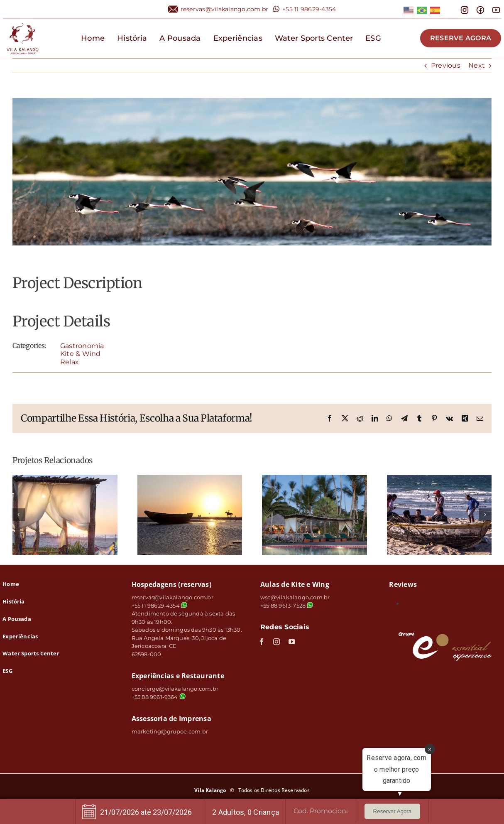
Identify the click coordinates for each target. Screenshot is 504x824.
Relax (70, 362)
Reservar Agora (393, 811)
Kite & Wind (81, 354)
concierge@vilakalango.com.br (175, 689)
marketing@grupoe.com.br (170, 731)
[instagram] (276, 642)
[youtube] (292, 642)
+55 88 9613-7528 (283, 606)
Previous (446, 65)
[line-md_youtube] (496, 9)
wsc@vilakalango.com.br (295, 597)
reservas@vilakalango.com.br (224, 9)
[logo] (22, 22)
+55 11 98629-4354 (309, 9)
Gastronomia (82, 346)
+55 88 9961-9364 (159, 697)
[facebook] (262, 642)
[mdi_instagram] (465, 9)
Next (477, 65)
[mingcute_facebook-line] (480, 9)
